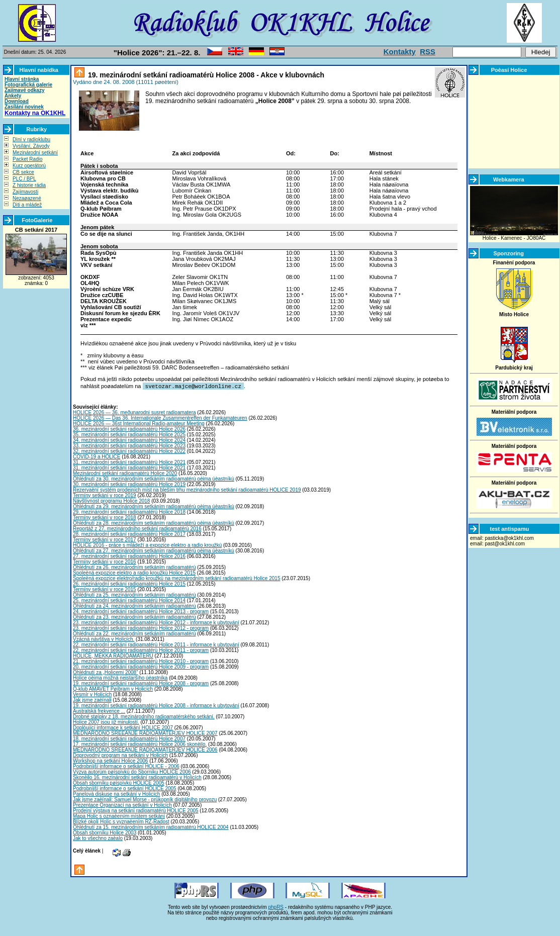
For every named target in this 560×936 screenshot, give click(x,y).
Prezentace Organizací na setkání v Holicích (122, 805)
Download (17, 101)
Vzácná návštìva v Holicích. (104, 639)
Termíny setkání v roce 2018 (105, 517)
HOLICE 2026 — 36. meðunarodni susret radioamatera (134, 412)
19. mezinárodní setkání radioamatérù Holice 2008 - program (141, 683)
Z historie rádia (29, 185)
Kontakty (400, 52)
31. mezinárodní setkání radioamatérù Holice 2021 (129, 462)
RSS (428, 52)
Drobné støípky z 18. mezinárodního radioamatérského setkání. (144, 716)
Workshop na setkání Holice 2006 (110, 760)
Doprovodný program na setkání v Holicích (120, 755)
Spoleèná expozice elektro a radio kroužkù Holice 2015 (134, 572)
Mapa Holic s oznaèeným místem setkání (119, 816)
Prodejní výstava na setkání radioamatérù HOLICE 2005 (136, 810)
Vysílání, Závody (31, 146)
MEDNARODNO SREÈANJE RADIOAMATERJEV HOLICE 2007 (145, 733)
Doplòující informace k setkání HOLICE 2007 (123, 727)
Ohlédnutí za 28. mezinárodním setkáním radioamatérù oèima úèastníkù (154, 523)
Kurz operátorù (29, 166)
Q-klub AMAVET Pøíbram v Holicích (113, 688)
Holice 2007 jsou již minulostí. (106, 722)
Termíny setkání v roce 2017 (105, 539)
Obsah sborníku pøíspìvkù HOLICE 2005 (119, 782)
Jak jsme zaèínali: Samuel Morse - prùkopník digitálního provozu (145, 799)
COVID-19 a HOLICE (97, 456)
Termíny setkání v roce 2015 (105, 589)
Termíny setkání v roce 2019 (105, 495)
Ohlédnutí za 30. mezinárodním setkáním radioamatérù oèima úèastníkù (154, 478)
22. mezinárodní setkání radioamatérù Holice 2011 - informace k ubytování (156, 644)
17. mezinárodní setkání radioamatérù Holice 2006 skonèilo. (140, 744)
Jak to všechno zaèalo (98, 838)
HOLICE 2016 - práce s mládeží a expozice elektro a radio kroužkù (147, 545)
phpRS (276, 907)
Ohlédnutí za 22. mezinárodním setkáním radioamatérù (134, 633)
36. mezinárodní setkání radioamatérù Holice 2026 (129, 429)
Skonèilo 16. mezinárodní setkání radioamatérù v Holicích (137, 777)
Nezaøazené (27, 198)
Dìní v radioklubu (31, 139)
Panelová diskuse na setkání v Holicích (116, 793)
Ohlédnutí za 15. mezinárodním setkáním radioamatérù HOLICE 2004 (151, 827)
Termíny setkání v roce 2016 (105, 561)
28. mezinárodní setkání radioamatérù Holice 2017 (129, 534)
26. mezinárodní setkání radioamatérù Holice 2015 (129, 583)
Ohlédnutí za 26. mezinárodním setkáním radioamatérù (134, 567)
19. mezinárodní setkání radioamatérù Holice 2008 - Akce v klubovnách (205, 75)
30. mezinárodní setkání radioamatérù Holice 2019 (129, 484)
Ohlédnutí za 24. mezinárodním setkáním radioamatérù (134, 605)
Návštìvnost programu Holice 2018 (111, 500)
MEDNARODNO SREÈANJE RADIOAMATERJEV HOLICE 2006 (145, 749)
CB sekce (23, 172)
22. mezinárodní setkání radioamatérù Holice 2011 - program (141, 650)
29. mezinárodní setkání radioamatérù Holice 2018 (129, 511)
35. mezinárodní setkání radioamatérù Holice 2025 (129, 434)
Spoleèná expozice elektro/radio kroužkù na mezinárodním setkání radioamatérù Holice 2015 (176, 578)
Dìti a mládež (27, 205)
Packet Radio (27, 159)
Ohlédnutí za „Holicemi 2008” (106, 672)
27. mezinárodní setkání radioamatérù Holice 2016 (129, 556)
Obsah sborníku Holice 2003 (105, 832)
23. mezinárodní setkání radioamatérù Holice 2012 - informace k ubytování (156, 622)
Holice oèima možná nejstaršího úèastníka (120, 677)
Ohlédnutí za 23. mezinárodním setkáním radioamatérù (134, 617)
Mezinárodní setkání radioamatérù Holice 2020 (125, 473)
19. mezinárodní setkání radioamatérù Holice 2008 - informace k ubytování (156, 705)
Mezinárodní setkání (35, 153)
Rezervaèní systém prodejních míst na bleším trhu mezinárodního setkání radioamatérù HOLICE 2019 (187, 489)
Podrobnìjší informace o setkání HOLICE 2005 (125, 788)
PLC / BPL (24, 179)
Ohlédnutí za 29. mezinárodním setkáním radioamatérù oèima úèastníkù (154, 506)
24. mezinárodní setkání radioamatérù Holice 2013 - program (141, 611)
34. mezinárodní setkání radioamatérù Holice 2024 (129, 440)
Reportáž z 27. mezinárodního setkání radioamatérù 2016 (137, 528)
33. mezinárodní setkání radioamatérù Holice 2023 (129, 445)
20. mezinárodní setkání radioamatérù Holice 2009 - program (141, 666)
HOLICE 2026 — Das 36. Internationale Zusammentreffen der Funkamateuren (160, 417)
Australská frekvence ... (99, 711)
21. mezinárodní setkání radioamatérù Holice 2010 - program (141, 661)
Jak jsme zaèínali (92, 699)
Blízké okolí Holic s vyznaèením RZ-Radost (121, 821)
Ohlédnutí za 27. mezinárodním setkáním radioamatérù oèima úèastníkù (154, 550)
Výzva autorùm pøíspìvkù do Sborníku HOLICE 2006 (132, 771)
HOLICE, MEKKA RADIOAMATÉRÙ (113, 655)
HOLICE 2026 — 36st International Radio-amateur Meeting (139, 423)
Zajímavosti (25, 192)
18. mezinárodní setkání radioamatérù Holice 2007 (129, 738)
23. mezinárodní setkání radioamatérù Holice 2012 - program (141, 628)
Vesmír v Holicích (92, 694)
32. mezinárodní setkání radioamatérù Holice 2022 (129, 451)
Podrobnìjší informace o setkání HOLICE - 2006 (126, 766)
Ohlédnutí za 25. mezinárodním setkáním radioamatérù (134, 594)
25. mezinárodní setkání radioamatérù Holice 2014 (129, 600)
